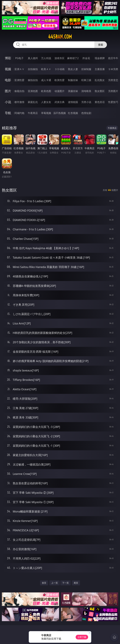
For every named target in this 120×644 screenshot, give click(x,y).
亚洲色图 (33, 91)
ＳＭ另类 (113, 69)
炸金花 (86, 58)
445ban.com (60, 37)
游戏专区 (60, 58)
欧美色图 (46, 91)
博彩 (8, 58)
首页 (44, 583)
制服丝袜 (73, 80)
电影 (8, 80)
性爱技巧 (113, 102)
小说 (8, 102)
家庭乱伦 (33, 102)
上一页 (55, 583)
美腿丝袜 (73, 91)
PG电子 (19, 58)
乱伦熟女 (100, 80)
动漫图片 (60, 91)
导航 (8, 113)
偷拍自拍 (33, 80)
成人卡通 (46, 80)
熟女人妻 (73, 69)
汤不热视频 (60, 113)
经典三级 (86, 80)
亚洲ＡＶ (19, 69)
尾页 (76, 583)
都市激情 (19, 102)
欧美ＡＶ (46, 69)
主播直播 (100, 69)
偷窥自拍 (19, 91)
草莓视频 (46, 113)
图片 (8, 91)
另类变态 (113, 80)
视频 (8, 69)
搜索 (101, 45)
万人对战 (46, 58)
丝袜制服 (86, 69)
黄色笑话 (100, 102)
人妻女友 (46, 102)
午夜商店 (33, 113)
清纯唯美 (86, 91)
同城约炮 (19, 113)
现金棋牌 (100, 58)
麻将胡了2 (73, 58)
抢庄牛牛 (113, 58)
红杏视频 (73, 113)
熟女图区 (100, 91)
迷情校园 (73, 102)
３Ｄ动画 (60, 69)
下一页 (65, 583)
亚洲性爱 (19, 80)
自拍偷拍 (33, 69)
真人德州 (33, 58)
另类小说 (86, 102)
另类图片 (113, 91)
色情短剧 (86, 113)
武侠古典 (60, 102)
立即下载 (82, 637)
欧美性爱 (60, 80)
